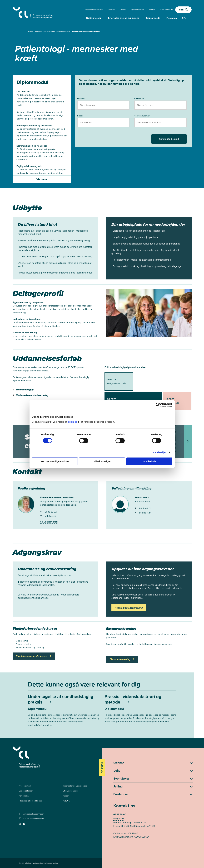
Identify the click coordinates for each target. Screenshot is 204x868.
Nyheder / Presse (138, 10)
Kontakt (152, 10)
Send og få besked (169, 139)
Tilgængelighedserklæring (30, 801)
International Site (166, 10)
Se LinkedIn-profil (49, 522)
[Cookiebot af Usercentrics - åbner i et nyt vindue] (158, 405)
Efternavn (139, 98)
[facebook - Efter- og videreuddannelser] (20, 819)
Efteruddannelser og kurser (46, 31)
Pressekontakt (25, 786)
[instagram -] (25, 825)
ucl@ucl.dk (119, 819)
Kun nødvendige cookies (55, 461)
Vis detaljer (159, 452)
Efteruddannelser (64, 31)
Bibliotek (112, 10)
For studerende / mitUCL (94, 10)
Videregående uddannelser (75, 786)
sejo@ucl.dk (143, 513)
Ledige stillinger (26, 791)
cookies (73, 422)
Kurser (66, 796)
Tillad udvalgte (102, 461)
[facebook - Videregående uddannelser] (20, 815)
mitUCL (66, 801)
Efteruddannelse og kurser (124, 18)
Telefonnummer (142, 116)
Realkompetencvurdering (129, 608)
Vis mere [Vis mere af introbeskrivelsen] (42, 179)
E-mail (80, 116)
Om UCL (123, 10)
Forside (31, 31)
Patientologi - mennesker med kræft (86, 31)
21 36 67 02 (48, 512)
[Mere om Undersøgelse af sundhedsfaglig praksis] (64, 714)
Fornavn (81, 98)
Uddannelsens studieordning (32, 395)
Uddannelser (94, 18)
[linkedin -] (20, 825)
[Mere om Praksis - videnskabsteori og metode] (140, 712)
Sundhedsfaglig (25, 390)
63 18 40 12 (143, 508)
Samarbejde (153, 18)
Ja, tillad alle (149, 461)
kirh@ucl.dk (48, 516)
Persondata (24, 796)
